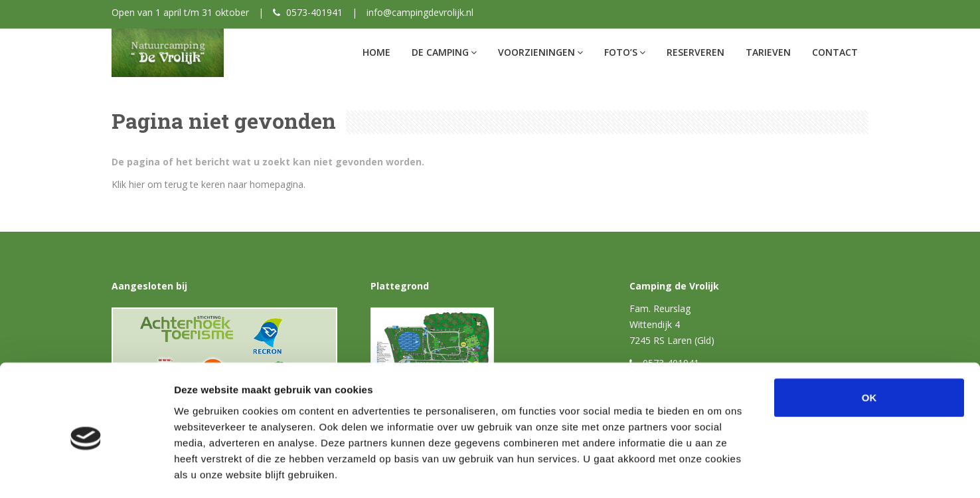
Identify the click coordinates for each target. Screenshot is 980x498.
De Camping (444, 52)
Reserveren (695, 52)
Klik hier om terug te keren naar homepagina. (208, 184)
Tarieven (768, 52)
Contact (835, 52)
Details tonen (717, 472)
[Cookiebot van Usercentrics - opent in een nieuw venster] (86, 472)
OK (869, 341)
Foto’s (625, 52)
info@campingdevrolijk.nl (420, 12)
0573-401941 (314, 12)
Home (376, 52)
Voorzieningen (540, 52)
